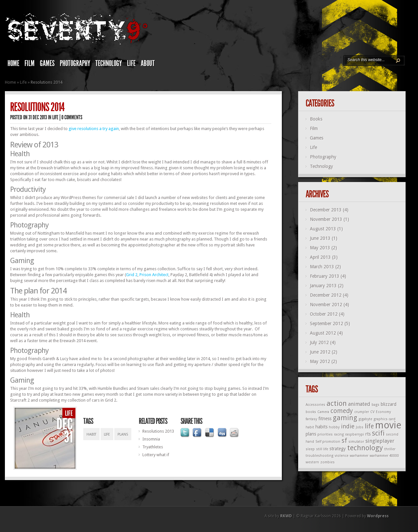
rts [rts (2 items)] (368, 434)
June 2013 (320, 238)
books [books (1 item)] (311, 412)
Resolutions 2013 (158, 431)
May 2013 (320, 248)
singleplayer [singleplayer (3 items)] (380, 441)
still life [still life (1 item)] (322, 449)
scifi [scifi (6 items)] (378, 433)
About (148, 63)
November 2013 (326, 219)
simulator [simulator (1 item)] (356, 442)
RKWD (286, 516)
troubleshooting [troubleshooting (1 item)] (320, 456)
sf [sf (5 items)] (344, 441)
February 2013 (325, 276)
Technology (109, 63)
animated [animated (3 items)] (359, 404)
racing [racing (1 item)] (339, 434)
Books (316, 119)
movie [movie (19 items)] (388, 425)
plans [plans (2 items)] (311, 434)
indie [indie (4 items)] (348, 426)
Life (131, 63)
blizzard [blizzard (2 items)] (389, 404)
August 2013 (323, 229)
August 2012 (323, 333)
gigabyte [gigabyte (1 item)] (365, 419)
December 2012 (326, 295)
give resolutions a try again (94, 129)
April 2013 (320, 257)
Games (47, 63)
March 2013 (322, 267)
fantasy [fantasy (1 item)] (311, 419)
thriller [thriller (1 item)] (390, 449)
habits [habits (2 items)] (322, 427)
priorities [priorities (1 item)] (325, 434)
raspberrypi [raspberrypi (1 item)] (355, 434)
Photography (75, 63)
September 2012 (327, 324)
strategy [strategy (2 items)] (338, 449)
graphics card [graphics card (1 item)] (385, 419)
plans (123, 434)
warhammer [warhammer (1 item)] (359, 456)
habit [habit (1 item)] (310, 427)
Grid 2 (132, 275)
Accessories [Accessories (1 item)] (315, 405)
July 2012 (319, 342)
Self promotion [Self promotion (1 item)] (328, 442)
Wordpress (378, 516)
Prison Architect (154, 275)
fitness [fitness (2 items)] (325, 419)
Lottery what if (156, 455)
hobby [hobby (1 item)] (334, 427)
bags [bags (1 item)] (376, 405)
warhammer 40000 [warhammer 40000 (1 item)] (384, 456)
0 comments (72, 117)
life (107, 434)
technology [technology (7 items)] (365, 448)
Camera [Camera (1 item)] (323, 412)
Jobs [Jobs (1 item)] (360, 427)
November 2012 (326, 305)
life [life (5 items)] (369, 426)
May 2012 (320, 361)
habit (91, 434)
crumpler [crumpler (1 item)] (362, 412)
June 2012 (320, 352)
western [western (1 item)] (312, 462)
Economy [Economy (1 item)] (383, 412)
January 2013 (323, 286)
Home (13, 63)
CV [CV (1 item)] (372, 412)
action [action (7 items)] (337, 403)
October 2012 (324, 314)
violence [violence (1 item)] (342, 456)
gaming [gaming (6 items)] (345, 418)
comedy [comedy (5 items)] (342, 411)
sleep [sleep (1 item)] (310, 449)
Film (30, 63)
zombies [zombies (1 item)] (328, 462)
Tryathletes (153, 447)
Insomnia (151, 439)
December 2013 (326, 210)
